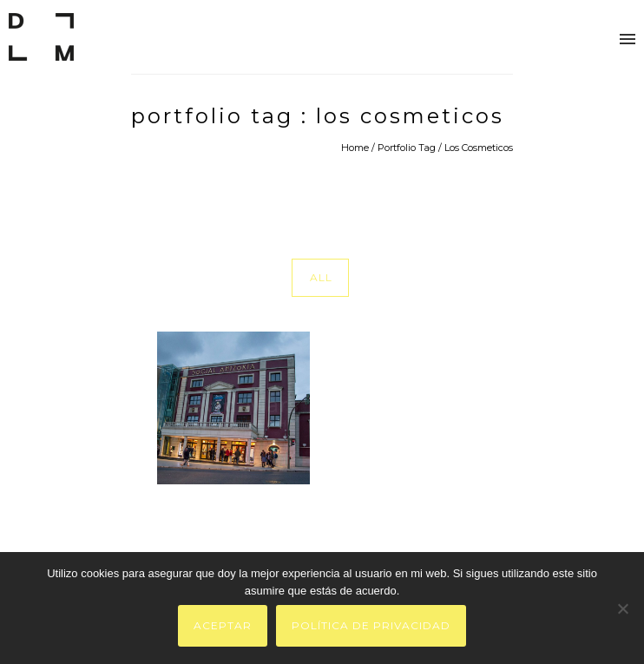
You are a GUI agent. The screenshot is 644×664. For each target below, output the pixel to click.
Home (355, 148)
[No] (622, 608)
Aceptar (223, 625)
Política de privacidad (371, 625)
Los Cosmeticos (479, 148)
